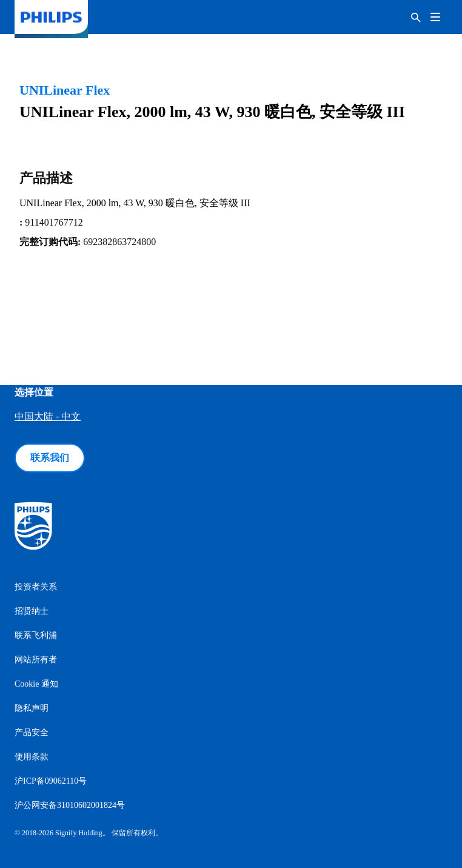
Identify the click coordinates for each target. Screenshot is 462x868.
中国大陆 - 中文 (48, 416)
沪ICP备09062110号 (51, 781)
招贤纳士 (32, 611)
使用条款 (32, 757)
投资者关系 (36, 587)
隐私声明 (32, 708)
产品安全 (32, 732)
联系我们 (50, 458)
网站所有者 (36, 660)
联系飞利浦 (36, 635)
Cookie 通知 (36, 684)
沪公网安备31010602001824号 (70, 805)
